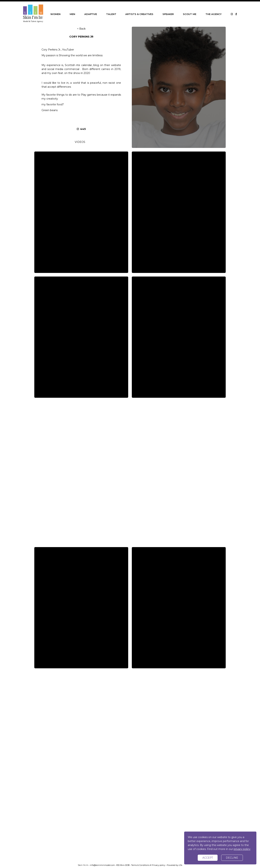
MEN (72, 14)
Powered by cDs (175, 865)
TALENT (111, 14)
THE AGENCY (214, 14)
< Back (81, 29)
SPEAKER (168, 14)
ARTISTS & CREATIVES (139, 14)
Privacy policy (159, 865)
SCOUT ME (190, 14)
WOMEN (55, 14)
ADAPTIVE (91, 14)
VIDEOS (80, 142)
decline (232, 858)
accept (208, 858)
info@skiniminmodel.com (102, 865)
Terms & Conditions (140, 865)
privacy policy (242, 849)
